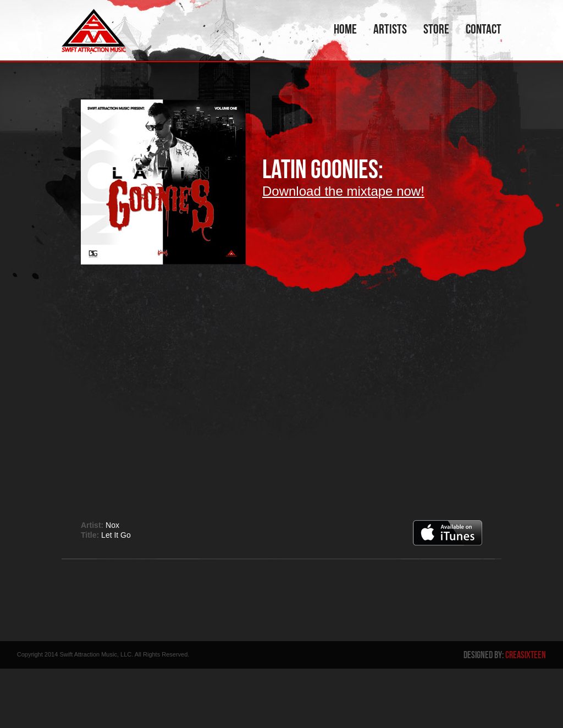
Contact (484, 29)
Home (345, 29)
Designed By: (505, 655)
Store (436, 29)
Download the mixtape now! (343, 191)
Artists (390, 29)
